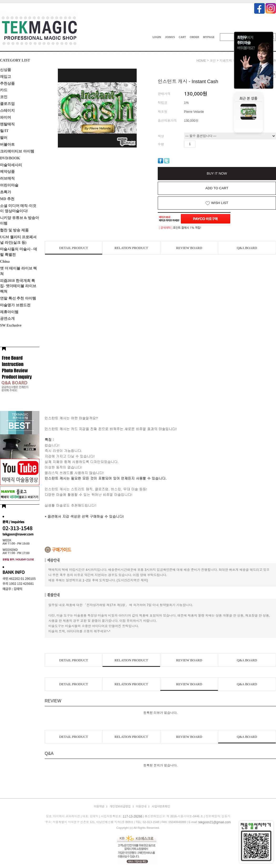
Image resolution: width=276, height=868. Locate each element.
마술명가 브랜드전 (15, 305)
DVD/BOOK (10, 158)
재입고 (6, 77)
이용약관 (99, 807)
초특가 (6, 192)
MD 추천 (7, 199)
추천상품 (7, 83)
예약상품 (7, 172)
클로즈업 (7, 104)
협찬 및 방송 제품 (14, 230)
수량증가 (200, 144)
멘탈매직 (7, 124)
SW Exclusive (11, 325)
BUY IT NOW (217, 173)
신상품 (6, 70)
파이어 (6, 117)
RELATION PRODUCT (131, 248)
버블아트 (7, 144)
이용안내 (141, 807)
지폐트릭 (226, 61)
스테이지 (7, 111)
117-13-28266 (133, 816)
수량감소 (207, 144)
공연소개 (7, 319)
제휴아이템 (9, 312)
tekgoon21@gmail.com (215, 822)
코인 (4, 97)
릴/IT (4, 131)
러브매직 (7, 178)
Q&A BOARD (247, 248)
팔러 (4, 138)
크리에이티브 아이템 (17, 151)
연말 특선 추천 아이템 (18, 298)
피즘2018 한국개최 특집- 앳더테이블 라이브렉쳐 (18, 286)
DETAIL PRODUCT (73, 248)
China (5, 262)
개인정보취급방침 (120, 807)
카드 (4, 90)
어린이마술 (9, 185)
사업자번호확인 (161, 807)
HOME (201, 61)
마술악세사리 (11, 165)
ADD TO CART (217, 188)
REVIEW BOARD (189, 248)
